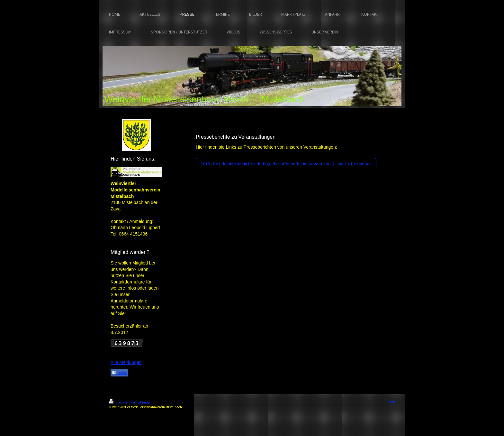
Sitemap (144, 402)
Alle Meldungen (126, 362)
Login (391, 401)
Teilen (119, 373)
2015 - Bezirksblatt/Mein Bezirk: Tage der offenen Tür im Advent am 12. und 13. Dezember (286, 164)
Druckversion (122, 402)
